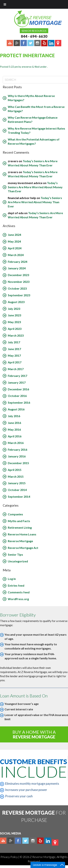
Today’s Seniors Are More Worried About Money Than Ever (35, 187)
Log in (12, 579)
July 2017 (14, 342)
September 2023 (19, 295)
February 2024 (17, 262)
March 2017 (16, 369)
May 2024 (14, 241)
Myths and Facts (19, 521)
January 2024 (17, 268)
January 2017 (17, 382)
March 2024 (16, 255)
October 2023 (17, 288)
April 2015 (15, 470)
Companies (15, 514)
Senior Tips (15, 554)
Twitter (25, 841)
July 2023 (14, 309)
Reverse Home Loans (22, 534)
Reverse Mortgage (20, 541)
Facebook (18, 841)
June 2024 (14, 235)
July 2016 (14, 416)
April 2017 (15, 362)
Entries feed (16, 585)
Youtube (3, 841)
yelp (40, 841)
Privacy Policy (9, 857)
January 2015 (17, 483)
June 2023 (14, 315)
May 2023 (14, 322)
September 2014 (19, 497)
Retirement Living (20, 527)
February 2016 (17, 449)
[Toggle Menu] (5, 4)
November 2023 (19, 282)
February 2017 (17, 376)
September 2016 (19, 402)
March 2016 (16, 443)
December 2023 (18, 275)
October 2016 (17, 396)
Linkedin (48, 841)
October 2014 (17, 490)
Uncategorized (18, 561)
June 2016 (14, 423)
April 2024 (15, 248)
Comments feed (19, 592)
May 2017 (14, 355)
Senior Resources (34, 31)
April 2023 (15, 329)
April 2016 (15, 436)
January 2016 (17, 456)
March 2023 (16, 335)
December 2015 (18, 463)
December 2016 (18, 389)
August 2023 (16, 302)
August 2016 (16, 409)
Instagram (33, 841)
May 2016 (14, 429)
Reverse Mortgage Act (23, 548)
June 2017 (14, 349)
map (55, 842)
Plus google (11, 841)
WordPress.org (18, 599)
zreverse (27, 67)
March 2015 (16, 476)
